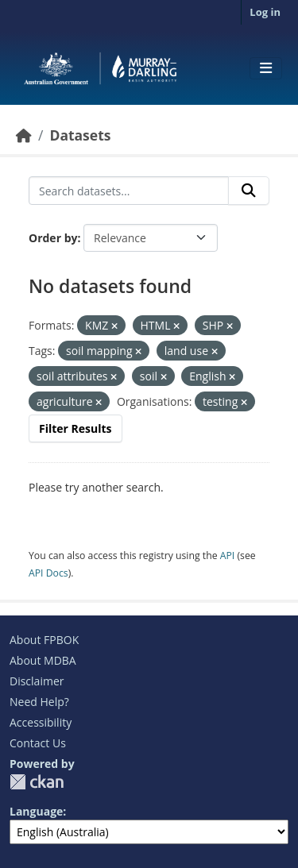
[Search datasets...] (129, 191)
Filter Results (75, 428)
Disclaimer (37, 681)
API (228, 556)
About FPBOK (44, 640)
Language (36, 811)
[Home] (24, 135)
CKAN (37, 782)
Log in (265, 12)
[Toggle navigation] (266, 68)
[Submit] (249, 191)
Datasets (80, 135)
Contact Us (38, 743)
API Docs (48, 573)
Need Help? (39, 702)
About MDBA (43, 660)
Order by (53, 238)
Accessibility (41, 722)
